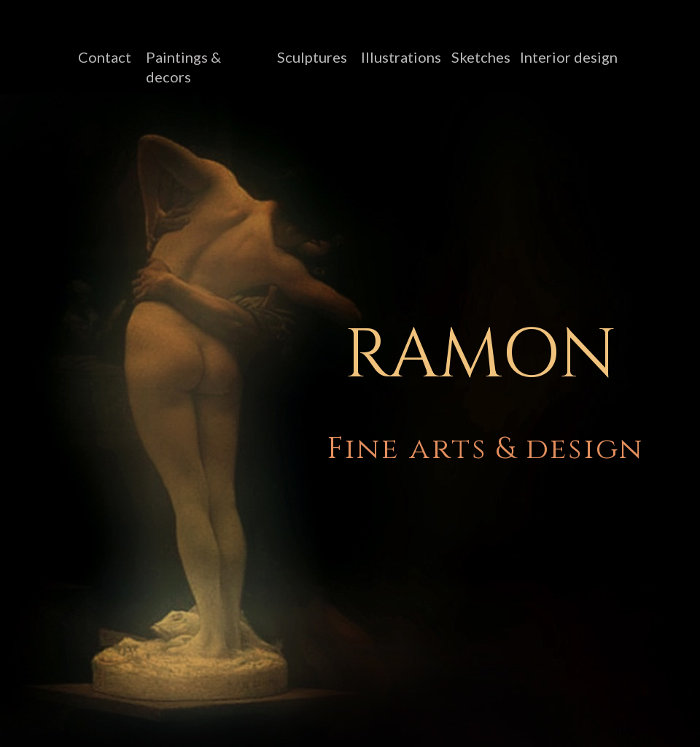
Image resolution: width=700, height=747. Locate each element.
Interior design (569, 57)
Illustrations (401, 57)
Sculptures (312, 57)
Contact (105, 57)
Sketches (481, 57)
